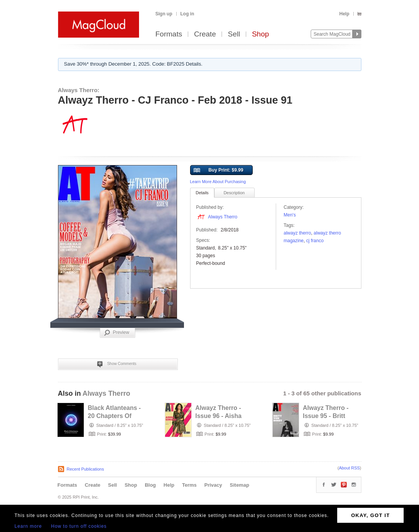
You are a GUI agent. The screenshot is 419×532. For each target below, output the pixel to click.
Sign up (164, 14)
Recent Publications (85, 469)
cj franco (315, 241)
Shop (260, 34)
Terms (189, 485)
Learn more (28, 526)
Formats (169, 34)
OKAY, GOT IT (370, 515)
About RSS (349, 468)
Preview (117, 333)
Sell (234, 34)
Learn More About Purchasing (218, 182)
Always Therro (223, 217)
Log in (187, 14)
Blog (150, 485)
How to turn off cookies (79, 526)
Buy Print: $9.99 (219, 170)
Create (205, 34)
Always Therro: (79, 90)
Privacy (213, 485)
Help (344, 14)
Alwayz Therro (297, 233)
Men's (290, 215)
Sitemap (239, 485)
